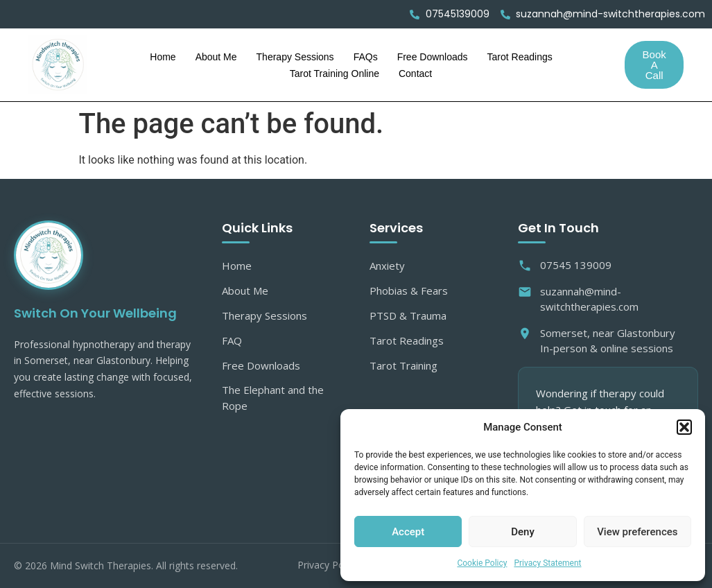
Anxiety (387, 266)
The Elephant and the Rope (273, 398)
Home (163, 57)
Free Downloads (433, 57)
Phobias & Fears (409, 291)
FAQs (366, 57)
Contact (415, 73)
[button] (684, 427)
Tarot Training (403, 365)
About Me (216, 57)
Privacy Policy (328, 565)
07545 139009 (565, 265)
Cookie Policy (482, 563)
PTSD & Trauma (408, 315)
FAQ (232, 340)
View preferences (637, 532)
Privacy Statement (547, 563)
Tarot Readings (520, 57)
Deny (523, 532)
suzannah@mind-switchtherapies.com (578, 299)
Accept (408, 532)
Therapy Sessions (295, 57)
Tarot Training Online (335, 73)
